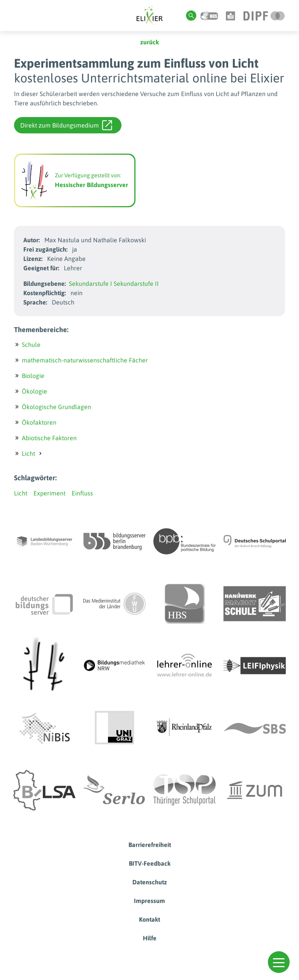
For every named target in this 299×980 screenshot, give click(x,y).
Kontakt (149, 919)
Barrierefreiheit (150, 845)
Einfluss (82, 493)
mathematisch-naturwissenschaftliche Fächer (85, 360)
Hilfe (150, 938)
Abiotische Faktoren (49, 438)
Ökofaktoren (39, 422)
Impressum (149, 901)
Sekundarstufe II (136, 283)
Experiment (49, 493)
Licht (28, 453)
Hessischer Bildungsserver (91, 185)
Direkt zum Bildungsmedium (66, 125)
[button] (279, 962)
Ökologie (34, 391)
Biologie (33, 376)
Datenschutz (150, 882)
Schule (31, 345)
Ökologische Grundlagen (56, 407)
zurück (149, 42)
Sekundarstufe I (91, 283)
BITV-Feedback (150, 863)
